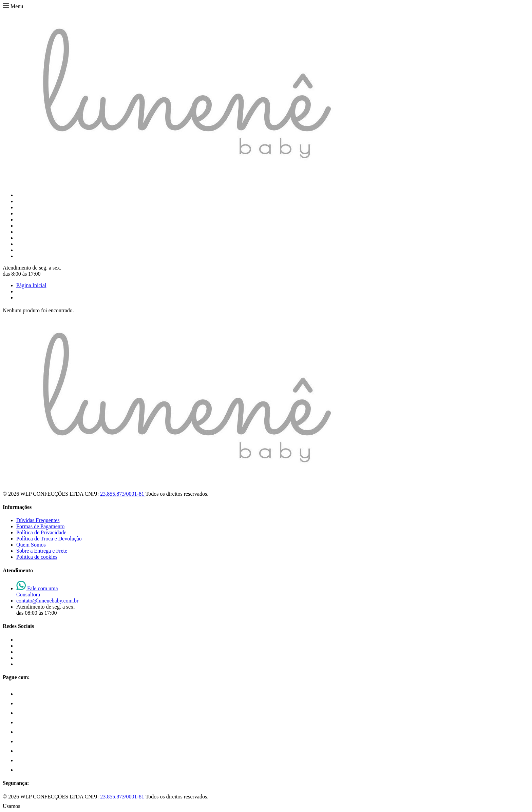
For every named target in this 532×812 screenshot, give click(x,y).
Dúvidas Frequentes (38, 520)
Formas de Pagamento (40, 526)
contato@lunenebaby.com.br (47, 601)
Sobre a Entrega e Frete (42, 551)
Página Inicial (31, 285)
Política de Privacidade (41, 532)
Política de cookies (37, 557)
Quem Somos (31, 545)
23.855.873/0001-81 (123, 494)
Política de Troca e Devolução (49, 539)
